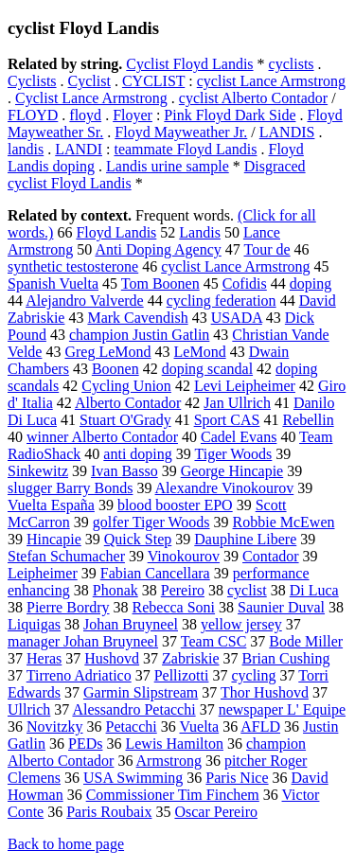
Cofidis (245, 283)
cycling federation (222, 301)
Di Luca (314, 590)
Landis (200, 232)
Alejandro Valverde (85, 301)
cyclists (292, 64)
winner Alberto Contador (102, 437)
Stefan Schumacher (66, 556)
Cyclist (89, 81)
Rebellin (308, 420)
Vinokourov (184, 556)
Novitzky (55, 726)
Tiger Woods (233, 454)
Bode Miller (306, 641)
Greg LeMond (107, 352)
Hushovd (112, 658)
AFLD (260, 726)
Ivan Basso (124, 471)
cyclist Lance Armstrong (271, 81)
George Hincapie (232, 471)
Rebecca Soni (174, 607)
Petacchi (132, 726)
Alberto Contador (128, 403)
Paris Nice (237, 778)
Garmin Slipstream (141, 692)
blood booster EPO (175, 505)
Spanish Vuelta (53, 283)
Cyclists (32, 81)
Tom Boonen (160, 283)
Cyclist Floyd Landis (189, 64)
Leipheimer (43, 573)
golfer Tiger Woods (151, 522)
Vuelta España (51, 505)
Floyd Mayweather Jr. (181, 132)
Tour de (267, 249)
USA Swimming (133, 778)
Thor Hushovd (265, 692)
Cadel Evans (239, 437)
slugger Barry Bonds (70, 488)
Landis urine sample (168, 166)
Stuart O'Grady (125, 420)
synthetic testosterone (73, 266)
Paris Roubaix (109, 812)
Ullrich (29, 709)
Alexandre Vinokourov (225, 488)
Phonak (115, 590)
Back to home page (66, 844)
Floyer (133, 115)
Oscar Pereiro (216, 812)
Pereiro (183, 590)
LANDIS (287, 132)
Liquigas (34, 624)
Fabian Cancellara (155, 573)
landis (26, 149)
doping (311, 283)
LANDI (79, 149)
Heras (44, 658)
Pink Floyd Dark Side (230, 115)
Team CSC (214, 641)
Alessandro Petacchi (133, 709)
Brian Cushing (286, 658)
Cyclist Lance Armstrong (91, 98)
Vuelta (199, 726)
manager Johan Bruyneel (83, 641)
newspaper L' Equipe (282, 709)
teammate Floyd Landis (185, 149)
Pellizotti (182, 675)
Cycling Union (126, 386)
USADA (237, 318)
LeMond (200, 352)
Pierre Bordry (68, 607)
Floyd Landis (116, 232)
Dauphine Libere (245, 539)
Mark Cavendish (137, 318)
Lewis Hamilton (174, 744)
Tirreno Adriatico (79, 675)
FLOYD (33, 115)
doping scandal (207, 369)
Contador (271, 556)
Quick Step (138, 539)
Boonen (115, 369)
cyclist (247, 590)
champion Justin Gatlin (139, 335)
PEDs (85, 744)
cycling (253, 675)
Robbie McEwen (284, 522)
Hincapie (54, 539)
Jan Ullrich (237, 403)
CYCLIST (153, 81)
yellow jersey (241, 624)
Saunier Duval (281, 607)
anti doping (137, 454)
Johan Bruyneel (131, 624)
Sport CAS (227, 420)
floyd (85, 115)
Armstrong (169, 761)
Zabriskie (190, 658)
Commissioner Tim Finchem (173, 795)
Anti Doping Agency (158, 249)
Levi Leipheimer (245, 386)
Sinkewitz (38, 471)
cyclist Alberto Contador (253, 98)
